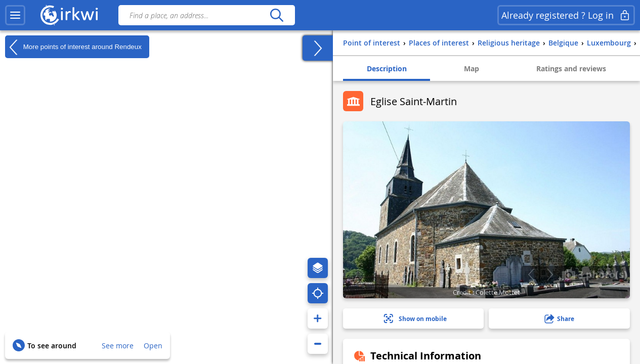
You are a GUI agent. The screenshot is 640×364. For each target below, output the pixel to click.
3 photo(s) (594, 274)
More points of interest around (73, 47)
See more (118, 346)
